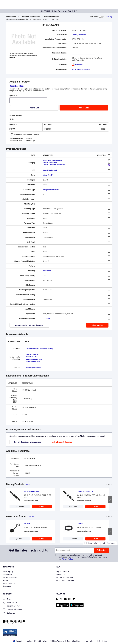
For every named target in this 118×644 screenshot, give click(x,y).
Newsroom (7, 586)
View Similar (97, 325)
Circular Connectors (52, 17)
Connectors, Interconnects (30, 17)
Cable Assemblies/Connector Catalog (39, 349)
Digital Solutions (9, 583)
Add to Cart (84, 108)
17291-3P (46, 319)
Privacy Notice (67, 559)
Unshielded (47, 271)
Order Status (60, 575)
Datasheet (77, 65)
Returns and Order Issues (65, 580)
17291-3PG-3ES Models (81, 69)
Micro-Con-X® (48, 175)
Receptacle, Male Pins (51, 190)
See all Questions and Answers (27, 442)
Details (42, 507)
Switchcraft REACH (33, 362)
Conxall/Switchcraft (79, 35)
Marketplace (7, 575)
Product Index (11, 17)
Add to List (34, 108)
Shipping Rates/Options (64, 578)
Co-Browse (9, 613)
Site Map (6, 580)
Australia (18, 641)
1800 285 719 (10, 603)
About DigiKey (8, 572)
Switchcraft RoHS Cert (34, 359)
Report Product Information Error (29, 325)
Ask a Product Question (62, 442)
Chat (7, 599)
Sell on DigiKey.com (10, 578)
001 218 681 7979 (12, 606)
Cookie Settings (102, 641)
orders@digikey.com (12, 610)
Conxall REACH (31, 357)
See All (28, 485)
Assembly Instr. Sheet (34, 368)
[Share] (109, 17)
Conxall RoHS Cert (32, 354)
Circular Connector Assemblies (17, 19)
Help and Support (62, 572)
